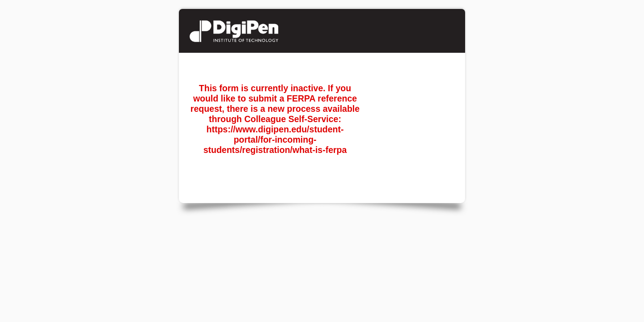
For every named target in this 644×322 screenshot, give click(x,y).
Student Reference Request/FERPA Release (257, 31)
